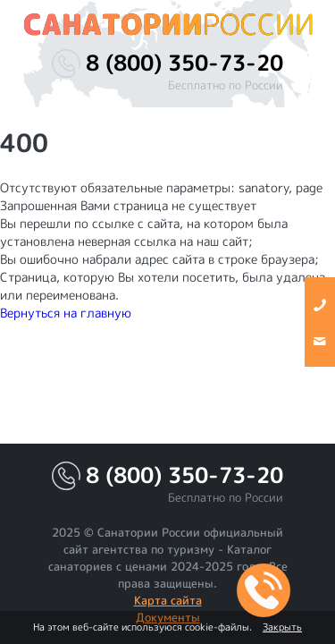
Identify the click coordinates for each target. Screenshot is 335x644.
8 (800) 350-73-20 (184, 63)
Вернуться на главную (66, 313)
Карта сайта (168, 600)
